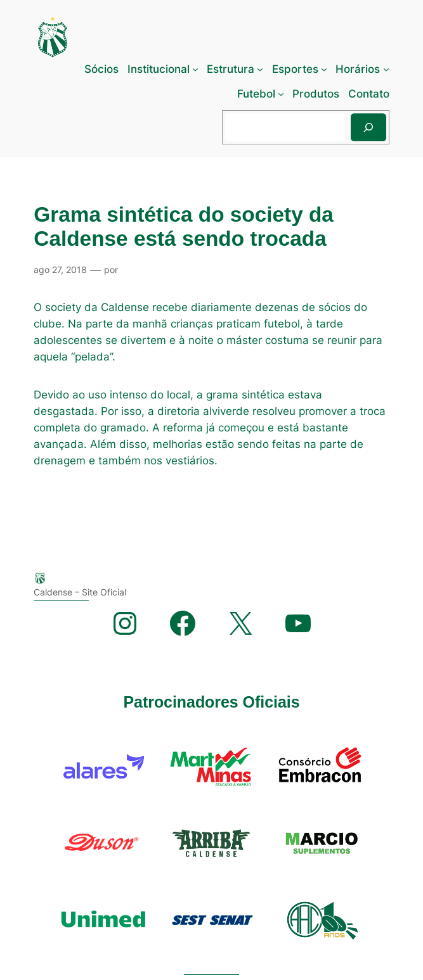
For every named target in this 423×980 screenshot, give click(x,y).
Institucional (159, 69)
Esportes (295, 69)
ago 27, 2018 (60, 270)
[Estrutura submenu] (260, 69)
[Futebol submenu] (281, 94)
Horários (358, 69)
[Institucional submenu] (195, 69)
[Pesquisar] (368, 127)
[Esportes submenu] (324, 69)
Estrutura (231, 69)
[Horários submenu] (386, 69)
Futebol (256, 94)
